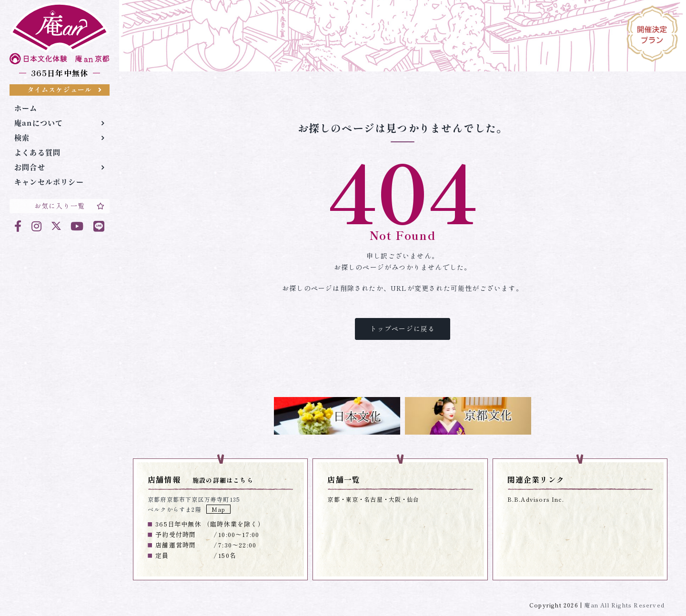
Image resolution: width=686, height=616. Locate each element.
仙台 (413, 499)
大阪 (395, 499)
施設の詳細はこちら (223, 480)
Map (219, 509)
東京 (352, 499)
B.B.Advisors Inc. (536, 499)
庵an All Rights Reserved (624, 605)
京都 (333, 499)
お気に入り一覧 (70, 206)
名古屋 (373, 499)
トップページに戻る (403, 328)
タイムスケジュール (65, 89)
